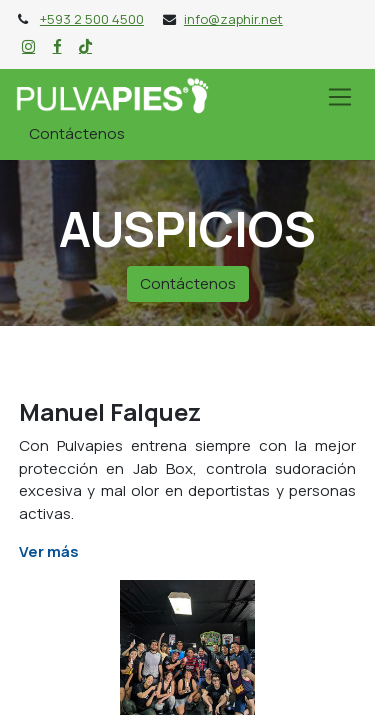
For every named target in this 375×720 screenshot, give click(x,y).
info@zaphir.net (233, 19)
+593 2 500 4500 (92, 19)
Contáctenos (77, 133)
